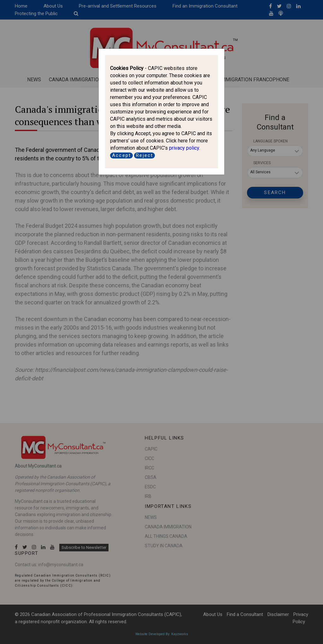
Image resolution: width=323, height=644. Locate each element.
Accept (121, 155)
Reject (144, 155)
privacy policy (184, 148)
